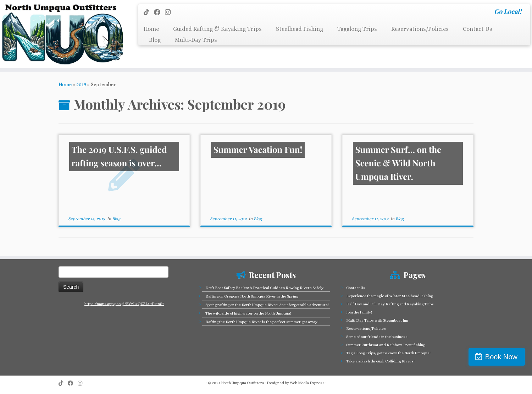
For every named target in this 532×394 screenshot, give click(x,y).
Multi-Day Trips (196, 40)
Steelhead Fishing (300, 29)
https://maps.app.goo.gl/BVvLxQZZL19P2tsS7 (124, 304)
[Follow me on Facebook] (159, 12)
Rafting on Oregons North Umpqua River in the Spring (252, 296)
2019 (81, 84)
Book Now (501, 357)
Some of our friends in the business (377, 337)
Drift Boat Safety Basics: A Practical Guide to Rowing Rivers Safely (264, 288)
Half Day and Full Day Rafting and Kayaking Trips (390, 304)
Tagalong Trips (357, 29)
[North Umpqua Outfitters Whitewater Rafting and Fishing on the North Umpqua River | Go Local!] (61, 34)
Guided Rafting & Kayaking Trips (217, 29)
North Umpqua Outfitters (243, 383)
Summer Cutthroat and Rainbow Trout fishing (386, 345)
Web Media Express (307, 383)
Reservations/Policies (420, 29)
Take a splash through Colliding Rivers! (380, 361)
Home (151, 29)
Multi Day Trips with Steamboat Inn (377, 320)
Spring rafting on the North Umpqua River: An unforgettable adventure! (267, 305)
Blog (155, 40)
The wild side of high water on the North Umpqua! (248, 313)
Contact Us (478, 29)
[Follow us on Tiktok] (149, 12)
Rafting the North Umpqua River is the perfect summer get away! (262, 322)
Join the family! (359, 312)
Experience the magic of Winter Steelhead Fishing (390, 296)
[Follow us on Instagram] (170, 12)
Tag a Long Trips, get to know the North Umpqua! (388, 353)
